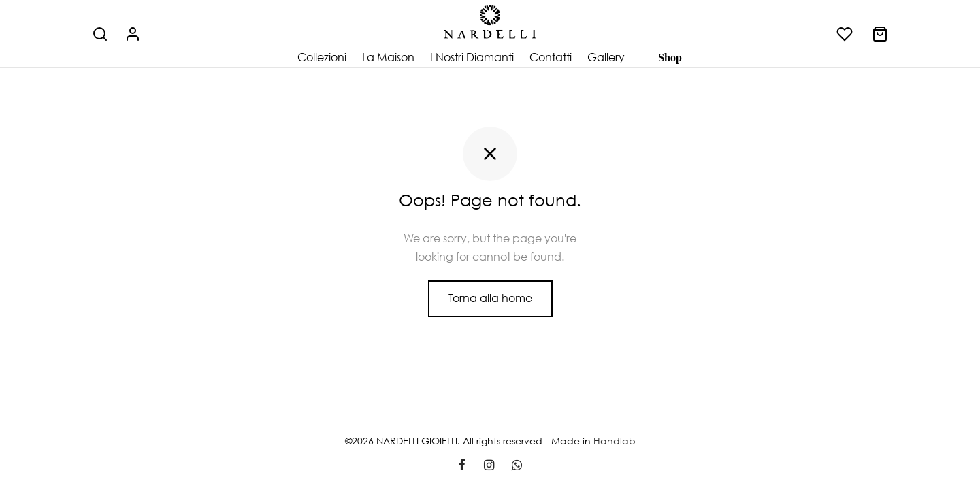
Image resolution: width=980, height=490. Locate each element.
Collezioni (322, 57)
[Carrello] (880, 34)
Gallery (606, 57)
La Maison (388, 57)
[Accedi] (133, 34)
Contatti (551, 57)
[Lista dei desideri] (846, 34)
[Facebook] (462, 465)
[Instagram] (488, 465)
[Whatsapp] (517, 465)
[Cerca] (100, 34)
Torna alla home (490, 298)
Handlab (615, 441)
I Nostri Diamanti (472, 57)
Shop (670, 58)
